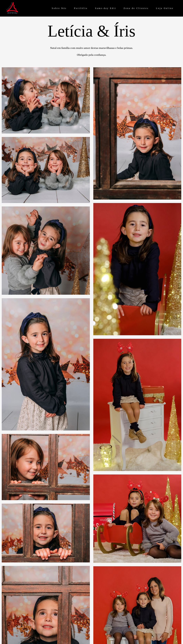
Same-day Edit (106, 8)
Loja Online (165, 8)
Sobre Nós (59, 8)
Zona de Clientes (136, 8)
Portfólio (81, 8)
